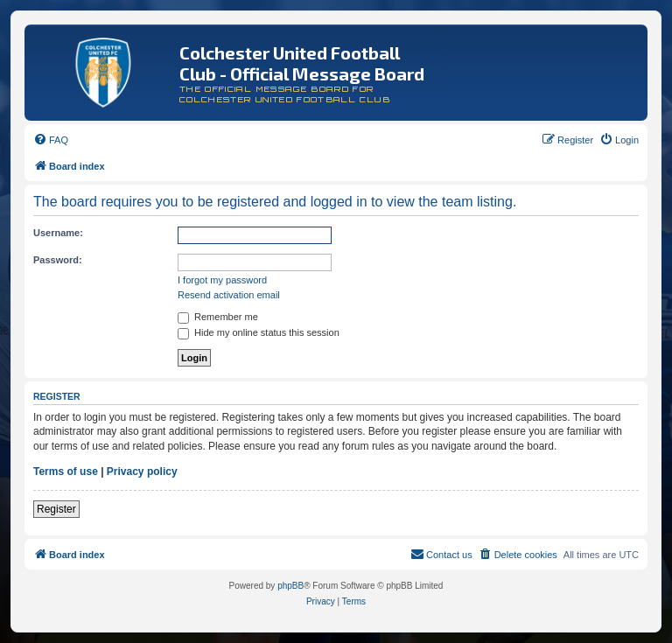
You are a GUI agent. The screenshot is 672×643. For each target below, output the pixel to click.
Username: (58, 233)
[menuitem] (51, 140)
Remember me (218, 317)
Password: (58, 260)
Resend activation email (229, 295)
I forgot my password (222, 280)
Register (56, 509)
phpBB (290, 586)
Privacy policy (142, 472)
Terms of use (66, 472)
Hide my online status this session (259, 332)
